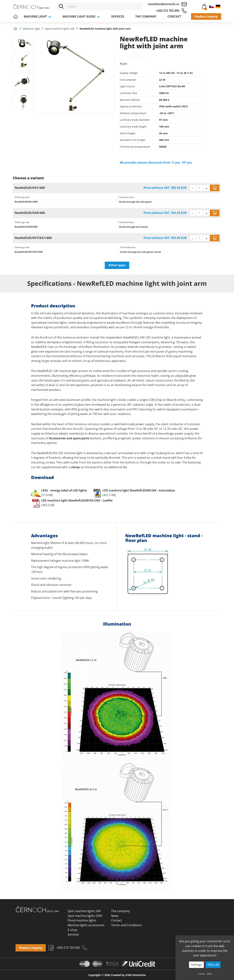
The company (146, 16)
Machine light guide (81, 16)
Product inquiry (206, 16)
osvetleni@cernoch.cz (164, 4)
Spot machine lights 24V (84, 911)
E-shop (72, 930)
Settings (196, 965)
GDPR (209, 974)
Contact (174, 16)
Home (16, 16)
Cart (202, 6)
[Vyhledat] (61, 6)
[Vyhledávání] (104, 6)
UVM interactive (136, 975)
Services (118, 16)
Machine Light (38, 16)
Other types (117, 265)
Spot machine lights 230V (85, 916)
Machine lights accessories (86, 925)
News (115, 916)
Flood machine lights (82, 920)
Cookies (202, 974)
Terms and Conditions (126, 925)
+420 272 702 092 (168, 11)
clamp (75, 467)
